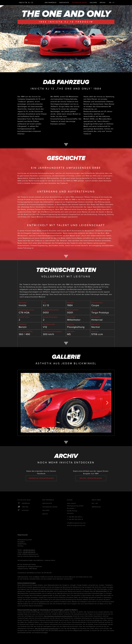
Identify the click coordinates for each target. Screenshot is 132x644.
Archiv (103, 3)
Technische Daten (79, 3)
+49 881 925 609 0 (75, 517)
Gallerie (93, 3)
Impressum (96, 507)
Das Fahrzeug (51, 3)
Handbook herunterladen (41, 478)
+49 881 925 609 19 (76, 519)
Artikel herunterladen (91, 478)
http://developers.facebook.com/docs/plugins (58, 616)
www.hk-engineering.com (76, 526)
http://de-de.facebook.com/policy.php (47, 629)
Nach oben (96, 500)
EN (110, 3)
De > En (95, 503)
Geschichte (64, 3)
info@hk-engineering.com (76, 523)
